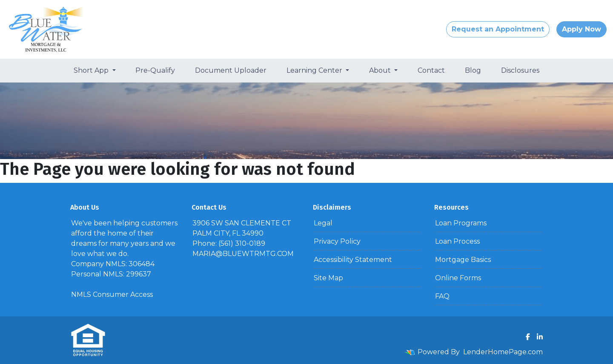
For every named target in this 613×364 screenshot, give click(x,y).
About (381, 70)
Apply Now (581, 29)
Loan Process (457, 241)
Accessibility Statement (353, 260)
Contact (431, 70)
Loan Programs (461, 223)
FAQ (442, 296)
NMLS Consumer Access (112, 294)
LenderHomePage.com (503, 352)
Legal (323, 223)
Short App (92, 70)
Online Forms (458, 278)
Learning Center (315, 70)
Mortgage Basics (463, 260)
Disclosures (520, 70)
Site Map (328, 278)
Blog (473, 70)
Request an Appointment (498, 29)
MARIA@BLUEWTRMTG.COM (243, 254)
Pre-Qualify (155, 70)
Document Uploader (231, 70)
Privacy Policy (337, 241)
